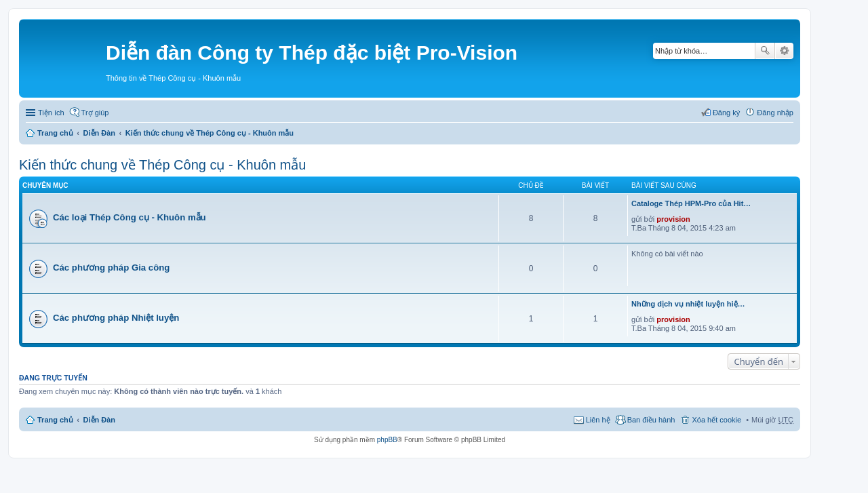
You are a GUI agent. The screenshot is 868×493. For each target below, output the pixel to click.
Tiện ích (51, 113)
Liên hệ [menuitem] (598, 420)
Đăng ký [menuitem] (726, 113)
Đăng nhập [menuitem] (775, 113)
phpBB (387, 440)
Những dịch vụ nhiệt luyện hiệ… (688, 304)
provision (673, 219)
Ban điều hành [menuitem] (651, 420)
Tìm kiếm (765, 51)
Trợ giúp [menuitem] (95, 113)
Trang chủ (55, 133)
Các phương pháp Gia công (111, 268)
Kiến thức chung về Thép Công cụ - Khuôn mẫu (210, 133)
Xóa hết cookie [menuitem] (716, 420)
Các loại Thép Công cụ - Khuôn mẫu (130, 217)
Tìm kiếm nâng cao (784, 51)
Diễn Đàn (100, 133)
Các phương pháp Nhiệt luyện (116, 318)
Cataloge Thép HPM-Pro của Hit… (691, 203)
